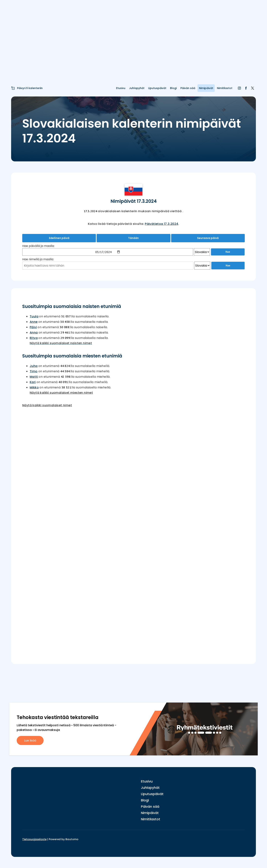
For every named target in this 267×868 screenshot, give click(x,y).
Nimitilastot (225, 88)
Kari (33, 382)
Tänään (133, 238)
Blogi (173, 88)
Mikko (34, 387)
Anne (34, 322)
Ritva (34, 338)
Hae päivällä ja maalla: (38, 246)
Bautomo (72, 839)
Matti (34, 377)
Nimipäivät (206, 88)
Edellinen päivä (59, 238)
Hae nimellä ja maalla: (38, 259)
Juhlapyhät (137, 88)
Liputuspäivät (157, 88)
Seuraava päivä (208, 238)
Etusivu (121, 88)
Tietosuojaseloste (34, 839)
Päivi (33, 327)
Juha (34, 366)
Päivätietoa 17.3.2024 (161, 224)
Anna (34, 333)
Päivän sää (188, 88)
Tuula (34, 316)
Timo (34, 371)
